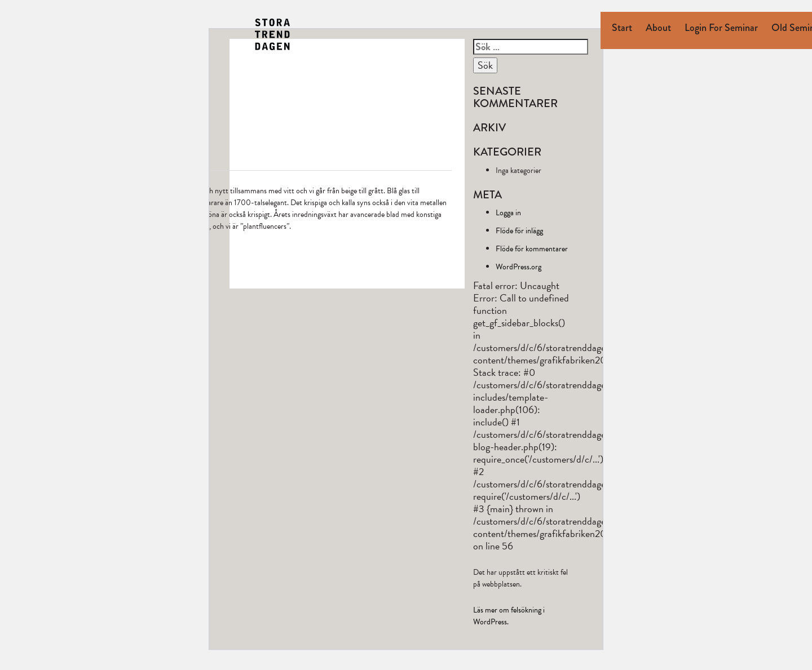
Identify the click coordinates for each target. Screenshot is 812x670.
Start (622, 28)
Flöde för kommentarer (532, 249)
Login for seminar (721, 28)
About (658, 28)
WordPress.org (518, 267)
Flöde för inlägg (519, 231)
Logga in (508, 213)
